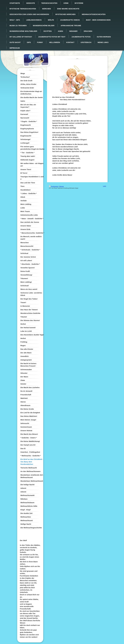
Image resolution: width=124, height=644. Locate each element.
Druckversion (54, 186)
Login (105, 186)
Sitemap (61, 186)
